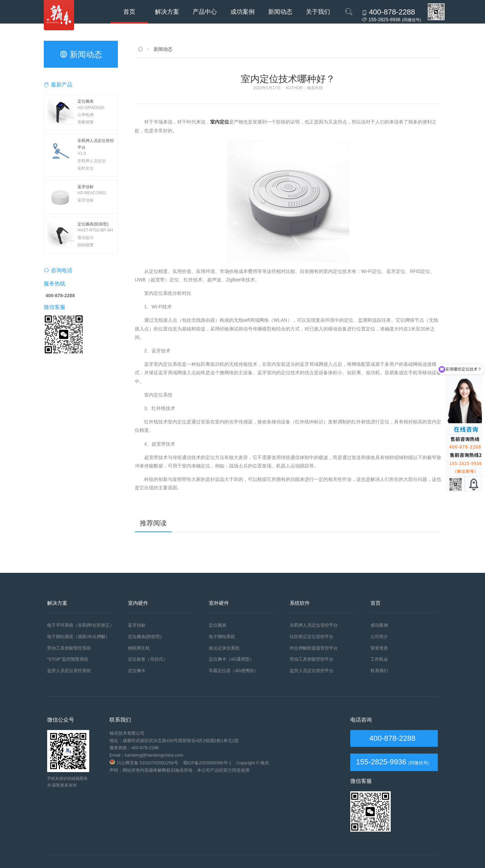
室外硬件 (219, 603)
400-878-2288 (391, 738)
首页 (129, 12)
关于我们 (318, 12)
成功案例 (243, 12)
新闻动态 (280, 12)
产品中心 (205, 12)
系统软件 (300, 603)
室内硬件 (138, 603)
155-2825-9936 (381, 762)
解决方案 (167, 12)
